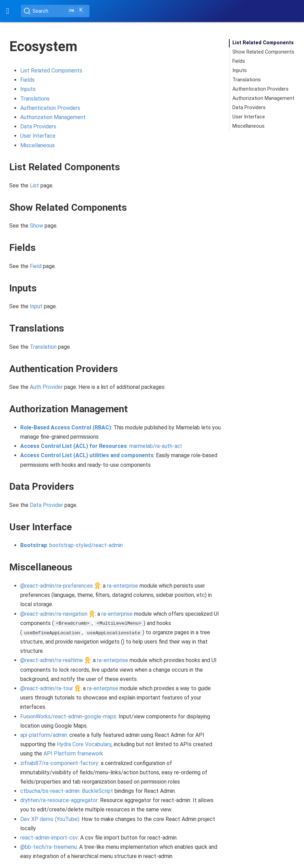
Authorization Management (53, 117)
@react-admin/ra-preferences (57, 586)
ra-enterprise (123, 586)
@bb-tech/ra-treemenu (48, 847)
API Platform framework (73, 754)
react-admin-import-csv (49, 838)
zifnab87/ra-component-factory (59, 763)
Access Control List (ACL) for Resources (74, 446)
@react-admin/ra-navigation (54, 614)
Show (37, 226)
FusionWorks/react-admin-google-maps (68, 716)
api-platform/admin (44, 735)
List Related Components (51, 71)
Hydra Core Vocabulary (84, 744)
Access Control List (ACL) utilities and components (87, 455)
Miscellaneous (38, 145)
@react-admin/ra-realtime (52, 660)
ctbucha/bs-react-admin (50, 791)
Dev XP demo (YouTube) (50, 819)
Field (36, 266)
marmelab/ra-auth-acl (155, 446)
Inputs (28, 89)
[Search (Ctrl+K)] (55, 11)
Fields (27, 80)
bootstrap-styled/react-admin (86, 545)
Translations (35, 99)
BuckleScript (98, 791)
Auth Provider (46, 387)
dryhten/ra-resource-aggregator (59, 800)
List (34, 186)
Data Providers (38, 126)
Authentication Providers (50, 108)
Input (36, 306)
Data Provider (46, 505)
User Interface (38, 136)
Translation (43, 347)
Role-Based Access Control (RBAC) (66, 427)
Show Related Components (263, 52)
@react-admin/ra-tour (47, 688)
